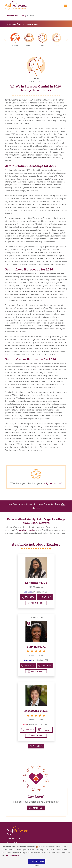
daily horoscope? (53, 483)
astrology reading (27, 530)
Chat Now (45, 597)
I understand (37, 861)
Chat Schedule (44, 730)
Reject (37, 865)
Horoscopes (12, 16)
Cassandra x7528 (36, 711)
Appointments (36, 603)
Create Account (14, 838)
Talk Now (28, 597)
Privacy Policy (13, 855)
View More (36, 746)
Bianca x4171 (36, 647)
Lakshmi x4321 (36, 583)
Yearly (23, 16)
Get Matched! (36, 808)
